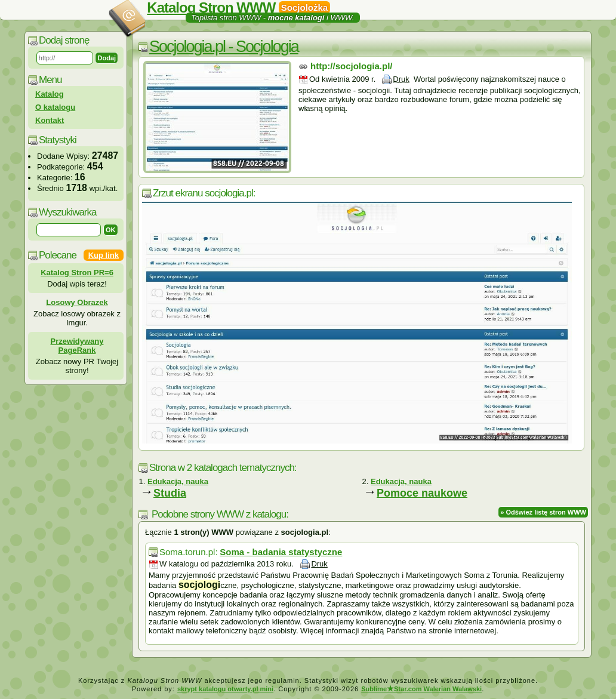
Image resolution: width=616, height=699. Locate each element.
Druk (401, 79)
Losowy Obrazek (77, 302)
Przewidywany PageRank (77, 346)
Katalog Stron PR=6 (77, 272)
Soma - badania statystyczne (281, 552)
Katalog (50, 94)
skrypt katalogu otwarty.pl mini (225, 689)
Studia (170, 493)
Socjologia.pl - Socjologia (224, 47)
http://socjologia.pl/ (352, 66)
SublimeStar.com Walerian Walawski (421, 689)
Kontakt (50, 120)
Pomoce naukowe (422, 493)
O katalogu (55, 107)
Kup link (104, 255)
